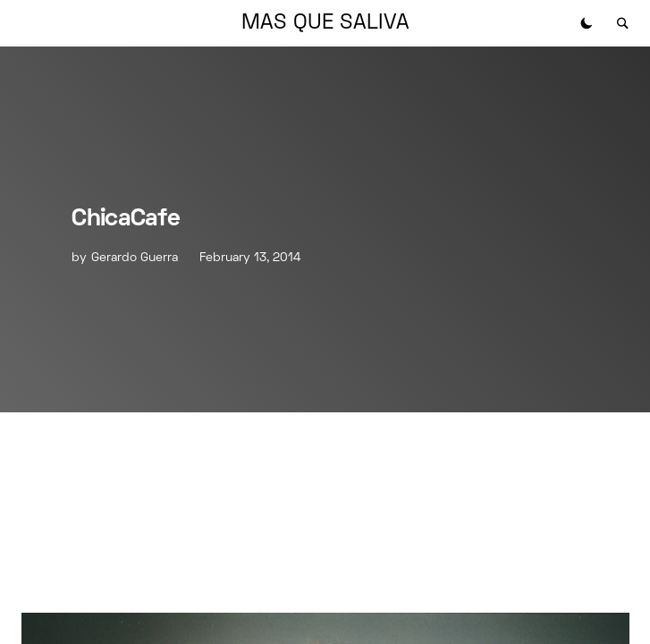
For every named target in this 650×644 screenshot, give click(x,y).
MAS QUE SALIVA (325, 23)
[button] (587, 23)
